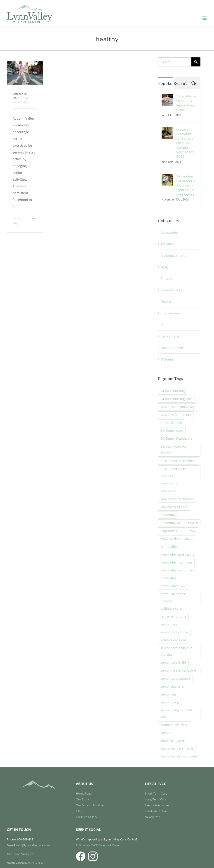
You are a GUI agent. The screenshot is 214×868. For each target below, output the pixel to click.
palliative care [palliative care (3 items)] (171, 609)
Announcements (173, 255)
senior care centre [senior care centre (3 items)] (174, 632)
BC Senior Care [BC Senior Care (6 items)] (172, 431)
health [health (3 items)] (193, 523)
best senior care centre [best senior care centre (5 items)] (178, 461)
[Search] (196, 62)
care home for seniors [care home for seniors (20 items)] (177, 499)
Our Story (82, 799)
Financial (168, 278)
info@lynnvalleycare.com (33, 845)
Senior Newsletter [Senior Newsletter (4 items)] (174, 725)
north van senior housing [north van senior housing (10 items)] (173, 597)
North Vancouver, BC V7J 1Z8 (26, 863)
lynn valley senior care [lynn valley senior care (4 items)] (177, 570)
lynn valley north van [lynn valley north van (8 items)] (176, 562)
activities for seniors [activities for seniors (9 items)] (176, 415)
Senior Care (20, 102)
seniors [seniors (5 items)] (166, 733)
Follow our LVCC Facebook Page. (98, 845)
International (171, 313)
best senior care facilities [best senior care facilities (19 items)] (173, 472)
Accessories (170, 232)
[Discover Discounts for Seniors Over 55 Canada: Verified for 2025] (167, 130)
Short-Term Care (156, 793)
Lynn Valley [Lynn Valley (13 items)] (169, 547)
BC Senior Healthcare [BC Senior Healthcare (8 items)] (176, 439)
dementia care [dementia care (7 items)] (171, 523)
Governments (171, 290)
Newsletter (152, 817)
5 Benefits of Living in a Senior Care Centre (186, 103)
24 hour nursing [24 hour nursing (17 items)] (173, 391)
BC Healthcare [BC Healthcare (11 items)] (171, 423)
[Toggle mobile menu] (205, 18)
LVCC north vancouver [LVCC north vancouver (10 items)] (177, 539)
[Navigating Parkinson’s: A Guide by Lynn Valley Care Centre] (167, 177)
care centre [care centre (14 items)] (169, 483)
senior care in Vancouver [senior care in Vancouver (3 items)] (179, 670)
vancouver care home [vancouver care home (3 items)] (177, 748)
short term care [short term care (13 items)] (172, 741)
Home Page (84, 793)
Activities (168, 244)
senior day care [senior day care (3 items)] (172, 686)
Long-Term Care (156, 799)
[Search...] (175, 62)
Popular (166, 83)
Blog (26, 98)
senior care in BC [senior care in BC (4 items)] (173, 663)
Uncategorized (172, 348)
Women (167, 359)
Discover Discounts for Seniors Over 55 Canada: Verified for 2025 (185, 143)
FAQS (80, 811)
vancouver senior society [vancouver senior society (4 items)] (179, 756)
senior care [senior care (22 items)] (169, 624)
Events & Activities (157, 805)
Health (166, 302)
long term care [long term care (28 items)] (172, 531)
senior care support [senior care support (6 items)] (175, 679)
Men (164, 325)
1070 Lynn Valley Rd (20, 854)
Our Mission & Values (90, 805)
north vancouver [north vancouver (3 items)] (173, 586)
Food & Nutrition (156, 811)
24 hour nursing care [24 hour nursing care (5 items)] (176, 399)
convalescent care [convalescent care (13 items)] (174, 507)
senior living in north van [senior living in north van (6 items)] (176, 714)
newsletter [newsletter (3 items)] (168, 578)
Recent (180, 83)
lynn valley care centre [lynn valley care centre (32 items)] (178, 554)
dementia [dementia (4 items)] (168, 515)
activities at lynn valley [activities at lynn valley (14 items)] (178, 407)
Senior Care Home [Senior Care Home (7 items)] (174, 640)
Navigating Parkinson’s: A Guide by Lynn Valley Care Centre (186, 185)
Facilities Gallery (87, 817)
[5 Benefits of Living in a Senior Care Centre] (167, 97)
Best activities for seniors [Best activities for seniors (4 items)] (173, 450)
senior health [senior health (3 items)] (170, 694)
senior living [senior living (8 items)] (170, 702)
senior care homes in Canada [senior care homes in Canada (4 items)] (176, 651)
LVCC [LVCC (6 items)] (192, 531)
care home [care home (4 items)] (168, 491)
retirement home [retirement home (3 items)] (173, 616)
